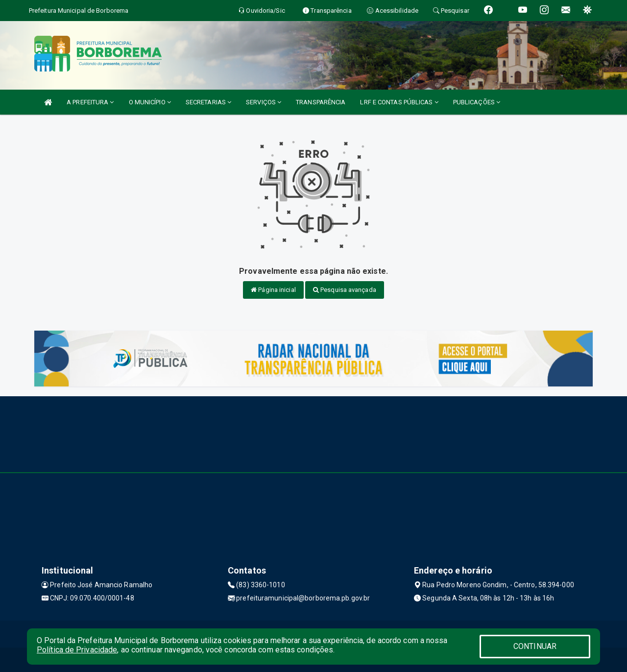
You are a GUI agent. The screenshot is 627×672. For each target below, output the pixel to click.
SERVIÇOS (264, 102)
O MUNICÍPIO (150, 102)
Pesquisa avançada (345, 290)
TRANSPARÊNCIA (321, 102)
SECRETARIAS (208, 102)
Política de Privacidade (77, 650)
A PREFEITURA (90, 102)
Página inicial (273, 290)
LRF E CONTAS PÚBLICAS (399, 102)
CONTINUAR (535, 646)
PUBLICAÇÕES (477, 102)
